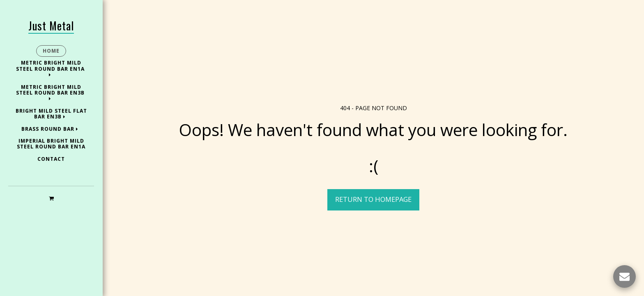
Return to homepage (373, 199)
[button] (51, 198)
